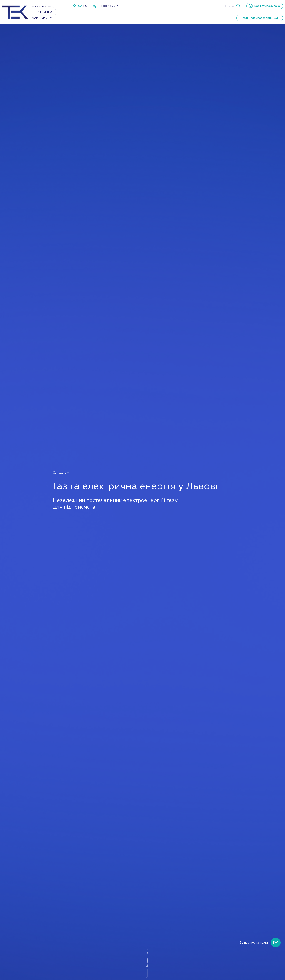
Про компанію (159, 18)
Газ (115, 18)
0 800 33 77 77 (109, 6)
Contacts (61, 473)
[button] (233, 6)
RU (85, 6)
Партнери (188, 18)
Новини (211, 18)
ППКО (134, 18)
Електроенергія (87, 18)
